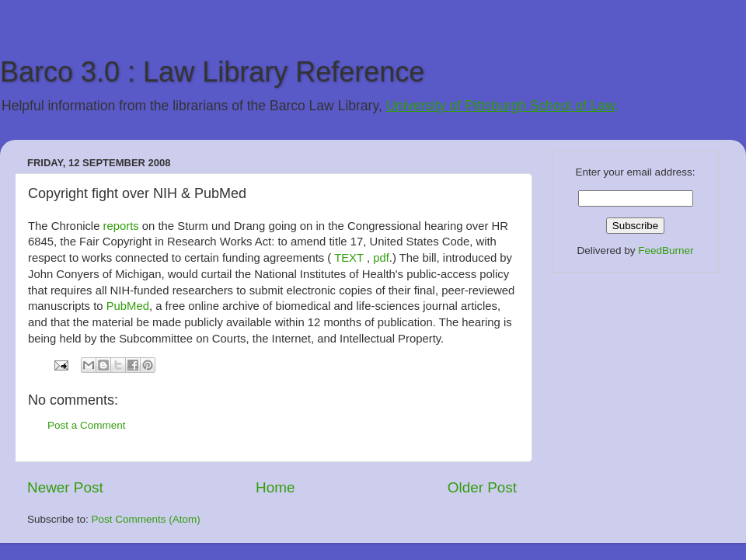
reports (121, 226)
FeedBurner (666, 250)
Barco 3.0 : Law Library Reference (212, 72)
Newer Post (65, 487)
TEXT (349, 258)
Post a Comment (87, 425)
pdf (381, 258)
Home (275, 487)
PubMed (128, 306)
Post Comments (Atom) (146, 519)
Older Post (482, 487)
